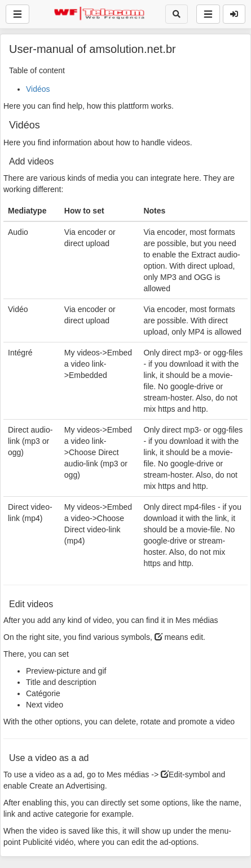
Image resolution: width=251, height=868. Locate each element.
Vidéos (38, 89)
